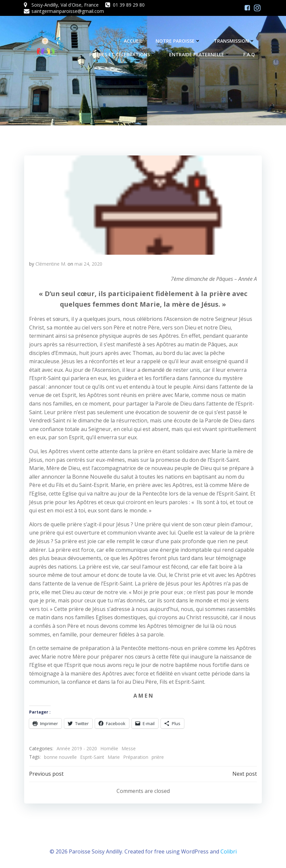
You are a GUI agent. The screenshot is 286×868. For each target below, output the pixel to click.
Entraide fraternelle (200, 55)
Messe (128, 748)
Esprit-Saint (92, 757)
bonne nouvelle (60, 757)
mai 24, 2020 (88, 263)
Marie (113, 757)
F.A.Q (250, 55)
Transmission (235, 41)
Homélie (109, 748)
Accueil (134, 41)
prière (157, 757)
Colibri (229, 850)
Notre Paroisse (179, 41)
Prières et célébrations (123, 55)
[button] (143, 205)
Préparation (135, 757)
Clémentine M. (50, 263)
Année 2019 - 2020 (76, 748)
